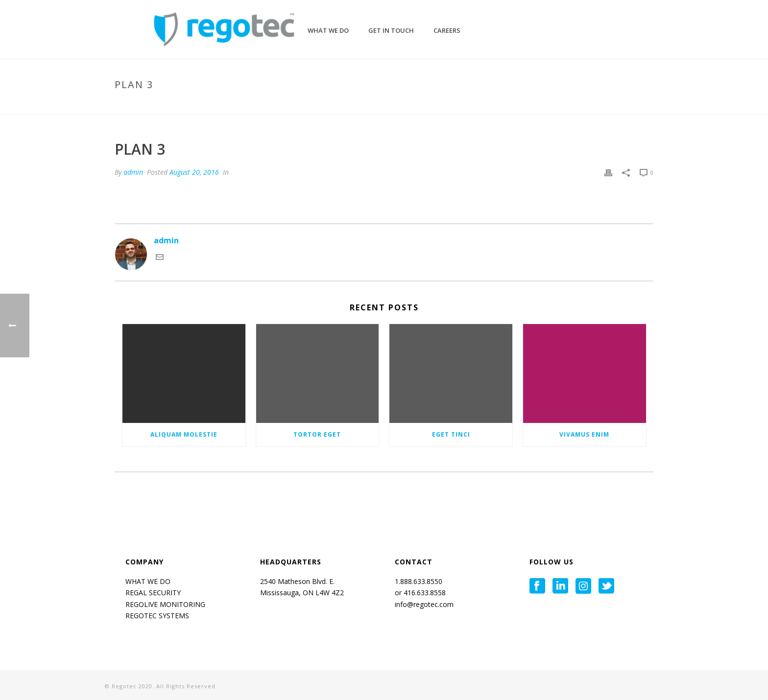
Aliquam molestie (184, 434)
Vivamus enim (584, 434)
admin (133, 172)
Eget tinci (451, 434)
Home (560, 105)
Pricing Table (598, 105)
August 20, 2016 (194, 172)
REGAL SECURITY (153, 593)
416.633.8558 (424, 593)
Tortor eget (317, 434)
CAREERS (447, 30)
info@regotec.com (424, 604)
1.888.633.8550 (420, 581)
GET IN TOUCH (391, 30)
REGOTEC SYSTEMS (157, 616)
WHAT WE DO (148, 581)
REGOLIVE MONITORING (165, 604)
